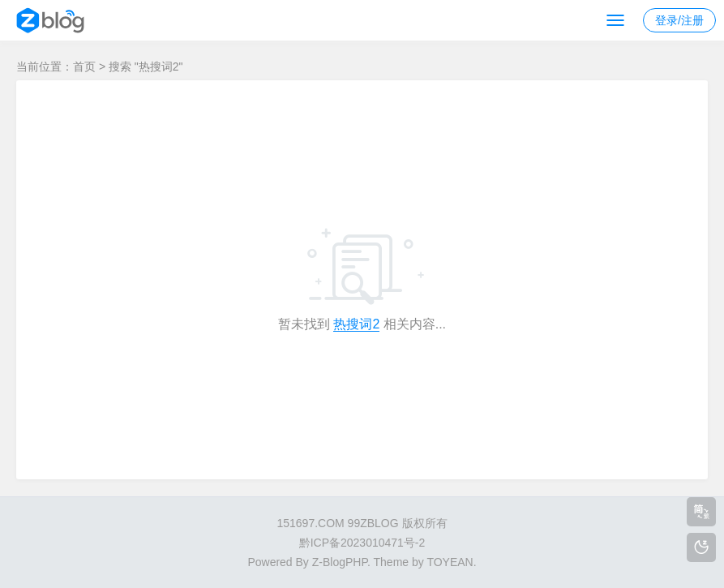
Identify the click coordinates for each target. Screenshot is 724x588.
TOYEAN (450, 562)
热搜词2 (356, 324)
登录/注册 (679, 20)
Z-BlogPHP (340, 562)
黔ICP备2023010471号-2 (362, 543)
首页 (84, 67)
